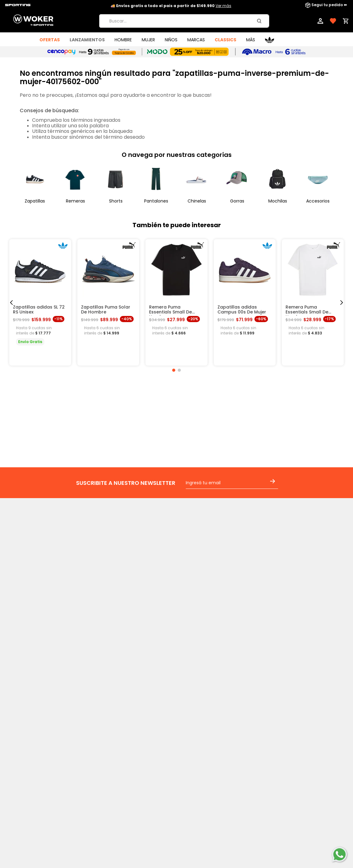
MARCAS (196, 40)
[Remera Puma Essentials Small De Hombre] (176, 302)
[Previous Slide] (12, 303)
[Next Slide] (341, 303)
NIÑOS (171, 40)
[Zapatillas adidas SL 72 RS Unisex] (40, 302)
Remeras (75, 201)
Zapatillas (35, 201)
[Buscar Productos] (260, 21)
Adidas (270, 40)
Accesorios (318, 201)
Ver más (223, 6)
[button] (174, 370)
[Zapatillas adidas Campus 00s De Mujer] (245, 302)
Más (251, 40)
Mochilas (278, 201)
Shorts (116, 201)
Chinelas (197, 201)
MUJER (148, 40)
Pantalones (156, 201)
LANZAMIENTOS (87, 40)
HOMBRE (123, 40)
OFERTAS (50, 40)
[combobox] (184, 21)
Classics (225, 40)
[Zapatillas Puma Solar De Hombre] (108, 302)
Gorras (237, 201)
